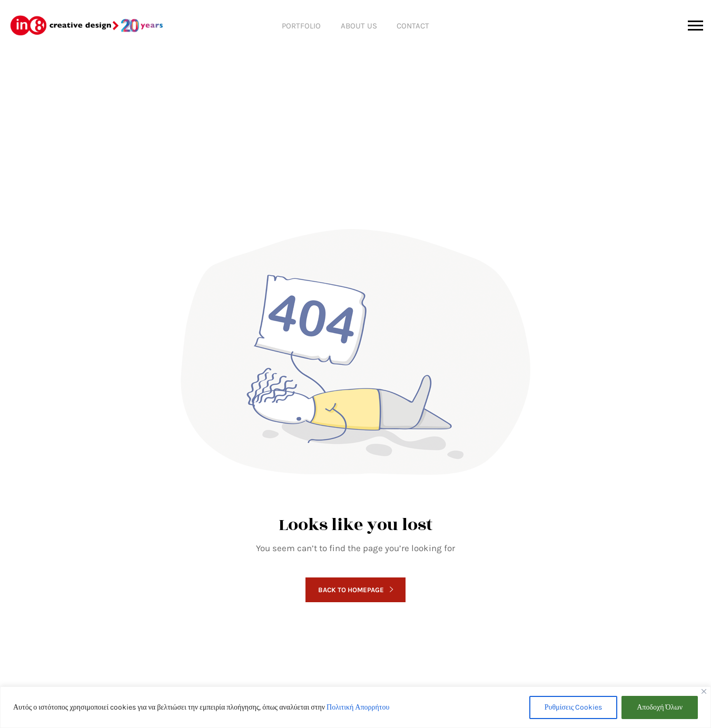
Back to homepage (355, 590)
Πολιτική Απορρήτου (358, 707)
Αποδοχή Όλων (660, 707)
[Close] (704, 691)
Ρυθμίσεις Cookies (573, 707)
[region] (355, 707)
